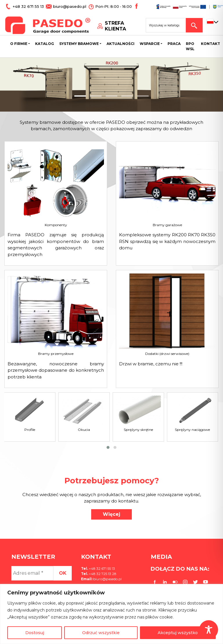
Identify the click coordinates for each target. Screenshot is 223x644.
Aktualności (121, 44)
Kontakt (211, 44)
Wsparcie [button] (150, 44)
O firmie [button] (19, 44)
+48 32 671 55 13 (27, 6)
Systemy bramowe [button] (79, 44)
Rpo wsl (190, 46)
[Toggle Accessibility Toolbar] (209, 630)
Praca (174, 44)
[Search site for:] (166, 25)
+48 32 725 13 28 (102, 574)
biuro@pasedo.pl (64, 6)
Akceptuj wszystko (178, 633)
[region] (111, 614)
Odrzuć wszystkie (101, 633)
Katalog (45, 44)
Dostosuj (35, 633)
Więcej (111, 514)
